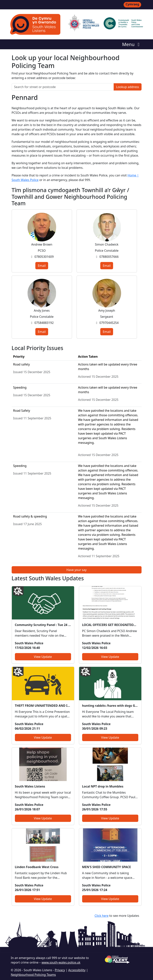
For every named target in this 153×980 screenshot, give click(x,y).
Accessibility (77, 970)
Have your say (76, 570)
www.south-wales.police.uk (61, 962)
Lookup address (127, 87)
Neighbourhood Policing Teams (33, 975)
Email (42, 266)
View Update (43, 657)
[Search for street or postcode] (63, 87)
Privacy (60, 970)
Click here (102, 916)
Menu (132, 44)
